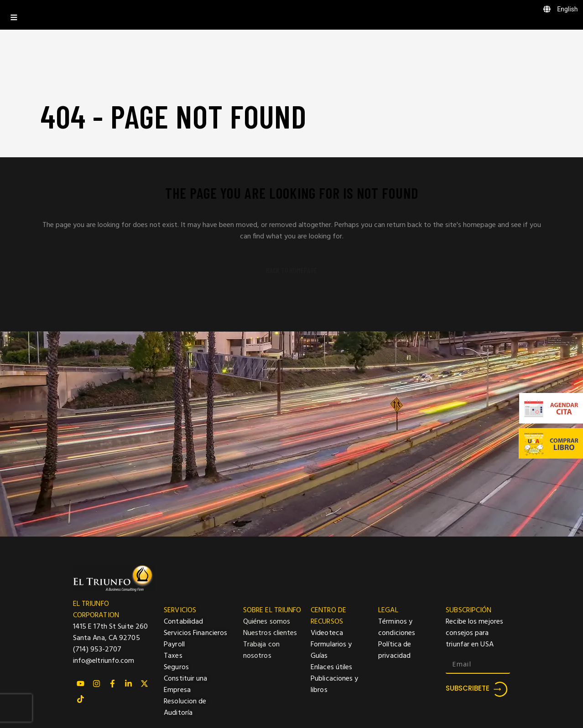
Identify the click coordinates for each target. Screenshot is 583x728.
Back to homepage (291, 270)
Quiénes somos (267, 622)
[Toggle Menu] (291, 15)
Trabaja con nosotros (261, 650)
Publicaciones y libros (335, 684)
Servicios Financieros (195, 633)
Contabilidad (183, 622)
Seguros (176, 667)
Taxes (173, 656)
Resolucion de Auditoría (185, 707)
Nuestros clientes (270, 633)
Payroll (174, 645)
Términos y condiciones (397, 627)
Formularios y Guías (331, 650)
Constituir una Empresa (185, 684)
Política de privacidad (395, 650)
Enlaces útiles (331, 667)
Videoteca (327, 633)
